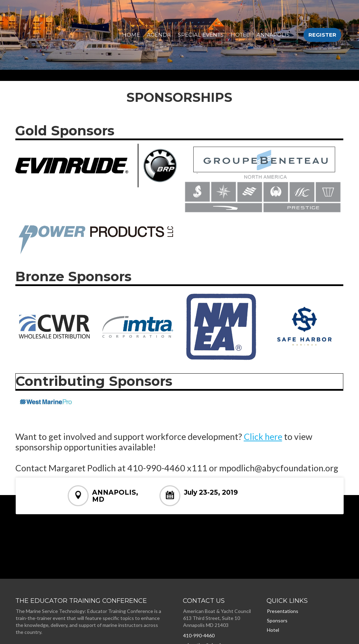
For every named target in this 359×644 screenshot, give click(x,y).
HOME (131, 35)
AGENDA (159, 35)
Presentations (283, 611)
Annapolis (273, 35)
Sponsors (277, 620)
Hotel (240, 35)
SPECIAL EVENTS (201, 35)
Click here (263, 436)
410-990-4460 (199, 635)
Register (322, 35)
